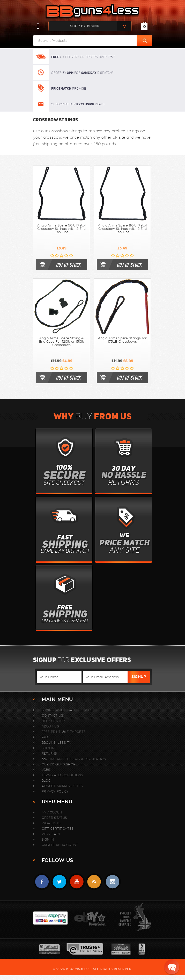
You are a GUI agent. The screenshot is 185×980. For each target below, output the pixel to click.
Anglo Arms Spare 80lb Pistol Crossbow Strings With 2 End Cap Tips (122, 229)
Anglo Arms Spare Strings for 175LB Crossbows (122, 340)
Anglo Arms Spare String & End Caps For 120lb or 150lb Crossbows (62, 342)
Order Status (54, 818)
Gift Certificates (58, 829)
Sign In (48, 839)
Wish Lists (51, 823)
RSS (94, 882)
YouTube (77, 882)
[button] (172, 967)
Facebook (42, 882)
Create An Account (60, 845)
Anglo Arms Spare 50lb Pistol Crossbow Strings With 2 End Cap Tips (61, 229)
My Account (53, 812)
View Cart (51, 834)
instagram (112, 882)
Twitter (59, 882)
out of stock (68, 265)
